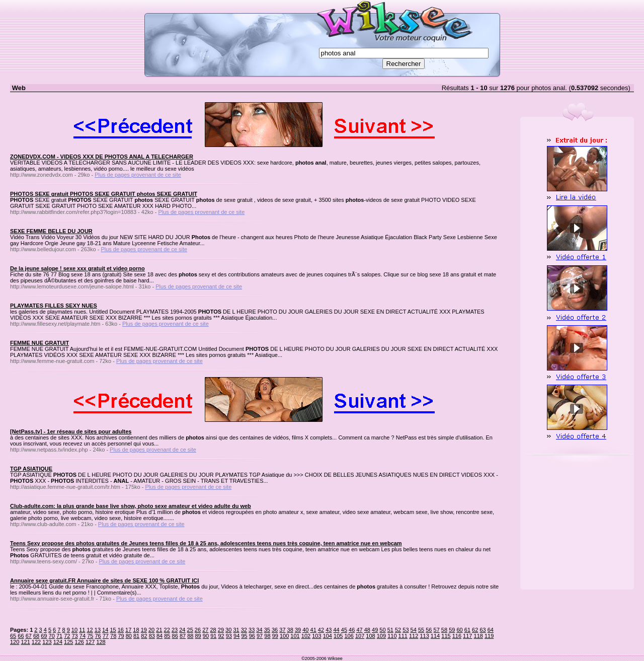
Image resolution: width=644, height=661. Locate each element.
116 (457, 636)
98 (267, 636)
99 (275, 636)
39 (298, 630)
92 (221, 636)
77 (106, 636)
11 (82, 630)
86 (175, 636)
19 (144, 630)
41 (313, 630)
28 (213, 630)
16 (121, 630)
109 (381, 636)
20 (151, 630)
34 (259, 630)
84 (159, 636)
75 (90, 636)
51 (390, 630)
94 (236, 636)
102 (306, 636)
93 (229, 636)
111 (403, 636)
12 (90, 630)
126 (79, 642)
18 (136, 630)
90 (206, 636)
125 (68, 642)
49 (375, 630)
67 (29, 636)
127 (90, 642)
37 (282, 630)
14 (105, 630)
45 (344, 630)
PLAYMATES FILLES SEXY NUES (54, 306)
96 (252, 636)
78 (113, 636)
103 (316, 636)
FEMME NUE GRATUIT (39, 343)
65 (13, 636)
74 (83, 636)
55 (421, 630)
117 (467, 636)
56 (429, 630)
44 (336, 630)
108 (370, 636)
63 (482, 630)
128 (101, 642)
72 (67, 636)
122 (36, 642)
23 (175, 630)
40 (305, 630)
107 (360, 636)
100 (284, 636)
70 (52, 636)
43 (329, 630)
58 (444, 630)
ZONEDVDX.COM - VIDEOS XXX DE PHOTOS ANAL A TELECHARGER (102, 157)
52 (398, 630)
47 (359, 630)
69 (44, 636)
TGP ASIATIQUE (31, 469)
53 (406, 630)
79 (121, 636)
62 (475, 630)
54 (414, 630)
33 (252, 630)
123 (47, 642)
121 (25, 642)
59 (452, 630)
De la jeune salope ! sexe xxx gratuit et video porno (77, 268)
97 (260, 636)
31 (236, 630)
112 (414, 636)
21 (159, 630)
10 (74, 630)
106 (349, 636)
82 (144, 636)
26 (198, 630)
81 (136, 636)
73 (75, 636)
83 (152, 636)
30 (228, 630)
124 (58, 642)
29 (221, 630)
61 (467, 630)
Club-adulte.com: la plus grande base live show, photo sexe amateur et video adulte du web (131, 506)
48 (367, 630)
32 (244, 630)
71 (59, 636)
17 (128, 630)
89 (198, 636)
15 (113, 630)
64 (491, 630)
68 (36, 636)
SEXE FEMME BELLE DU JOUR (51, 231)
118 (478, 636)
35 (267, 630)
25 (190, 630)
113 (424, 636)
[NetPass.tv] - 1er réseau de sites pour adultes (71, 431)
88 (190, 636)
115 (446, 636)
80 (129, 636)
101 (295, 636)
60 (459, 630)
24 (182, 630)
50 (382, 630)
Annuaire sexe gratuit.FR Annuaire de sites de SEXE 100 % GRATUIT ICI (104, 580)
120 (15, 642)
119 (489, 636)
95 (244, 636)
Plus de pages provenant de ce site (138, 175)
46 (352, 630)
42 (321, 630)
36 (275, 630)
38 (290, 630)
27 (205, 630)
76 (98, 636)
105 (338, 636)
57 (437, 630)
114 (435, 636)
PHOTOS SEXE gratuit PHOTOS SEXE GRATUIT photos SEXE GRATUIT (104, 194)
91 (213, 636)
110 (392, 636)
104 (328, 636)
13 (98, 630)
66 (21, 636)
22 (167, 630)
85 (167, 636)
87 (183, 636)
